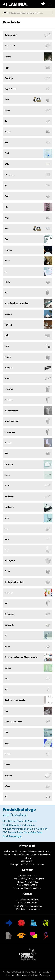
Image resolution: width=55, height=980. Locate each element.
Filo (6, 207)
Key (6, 292)
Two (7, 732)
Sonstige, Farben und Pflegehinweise (21, 657)
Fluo (23, 228)
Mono (7, 378)
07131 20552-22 (32, 882)
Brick (7, 153)
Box (7, 142)
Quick (7, 571)
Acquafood (10, 46)
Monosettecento (12, 411)
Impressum (10, 975)
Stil (6, 689)
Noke (7, 475)
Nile (7, 453)
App (7, 67)
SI (6, 636)
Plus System (10, 560)
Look (7, 346)
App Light (9, 78)
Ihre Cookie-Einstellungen (40, 975)
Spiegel (8, 668)
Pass (7, 539)
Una (7, 743)
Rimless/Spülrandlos (14, 582)
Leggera (8, 314)
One (7, 518)
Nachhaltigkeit (28, 861)
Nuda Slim (9, 507)
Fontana (8, 250)
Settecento (9, 625)
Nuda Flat (9, 496)
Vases (7, 765)
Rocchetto (9, 593)
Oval (7, 529)
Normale (9, 464)
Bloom (8, 110)
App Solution (11, 89)
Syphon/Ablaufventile (15, 700)
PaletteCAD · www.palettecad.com (28, 906)
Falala (7, 196)
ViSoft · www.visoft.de (28, 902)
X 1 (6, 797)
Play (7, 550)
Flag (7, 218)
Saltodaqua (10, 614)
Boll (6, 121)
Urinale (8, 754)
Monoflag (9, 389)
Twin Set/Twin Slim (13, 722)
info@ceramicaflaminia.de (31, 888)
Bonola (8, 132)
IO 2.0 (8, 282)
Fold (7, 239)
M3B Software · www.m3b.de (28, 909)
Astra (23, 100)
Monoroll (9, 400)
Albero (8, 57)
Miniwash (9, 368)
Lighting (8, 325)
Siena (7, 646)
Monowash (10, 432)
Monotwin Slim (12, 421)
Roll (6, 603)
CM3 (7, 164)
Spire (7, 679)
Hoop (7, 261)
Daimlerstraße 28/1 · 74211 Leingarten (28, 878)
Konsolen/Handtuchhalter (16, 303)
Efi (6, 185)
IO (6, 271)
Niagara (9, 443)
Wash (7, 786)
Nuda (7, 486)
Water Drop (10, 175)
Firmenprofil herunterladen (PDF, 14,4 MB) (28, 864)
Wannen (9, 775)
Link (7, 335)
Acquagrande (11, 35)
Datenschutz (22, 975)
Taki (7, 711)
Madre (8, 357)
